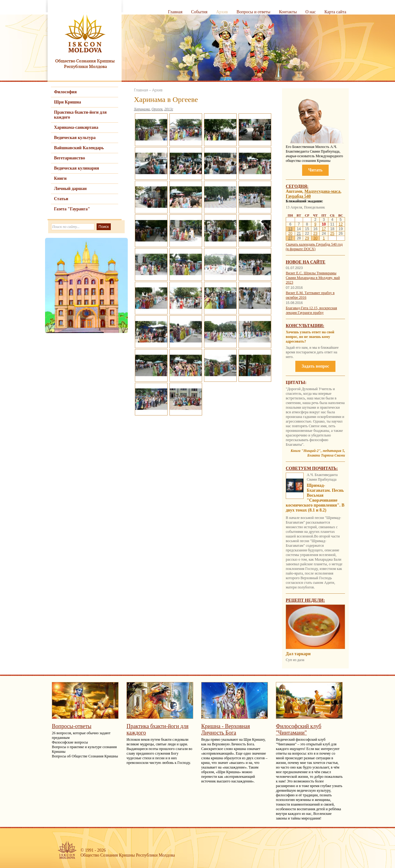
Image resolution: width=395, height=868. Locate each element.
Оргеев (157, 109)
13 (290, 229)
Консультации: (305, 326)
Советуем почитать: (312, 468)
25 (332, 234)
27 (290, 238)
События (199, 12)
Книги (60, 178)
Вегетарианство (69, 158)
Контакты (288, 12)
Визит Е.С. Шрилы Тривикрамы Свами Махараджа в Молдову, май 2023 (313, 278)
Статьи (61, 199)
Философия (65, 92)
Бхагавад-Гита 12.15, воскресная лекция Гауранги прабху (311, 310)
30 (315, 238)
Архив (222, 12)
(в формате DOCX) (301, 249)
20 (290, 234)
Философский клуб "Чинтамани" (299, 729)
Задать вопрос (315, 366)
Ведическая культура (75, 138)
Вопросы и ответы (253, 12)
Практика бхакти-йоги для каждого (80, 115)
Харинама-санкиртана (76, 127)
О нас (311, 12)
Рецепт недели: (305, 600)
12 (341, 224)
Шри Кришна (68, 102)
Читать (315, 170)
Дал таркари (298, 654)
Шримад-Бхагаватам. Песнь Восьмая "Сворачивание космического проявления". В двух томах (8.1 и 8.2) (315, 498)
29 (307, 238)
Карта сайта (335, 12)
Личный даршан (70, 189)
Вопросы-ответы (72, 726)
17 (324, 229)
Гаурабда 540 (298, 196)
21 (299, 234)
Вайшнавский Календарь (79, 148)
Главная (175, 12)
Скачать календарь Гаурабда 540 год (314, 244)
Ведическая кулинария (77, 168)
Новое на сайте (306, 262)
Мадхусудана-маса (322, 191)
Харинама (142, 109)
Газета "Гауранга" (72, 209)
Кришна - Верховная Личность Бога (226, 729)
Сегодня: (297, 186)
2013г (169, 109)
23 (315, 234)
